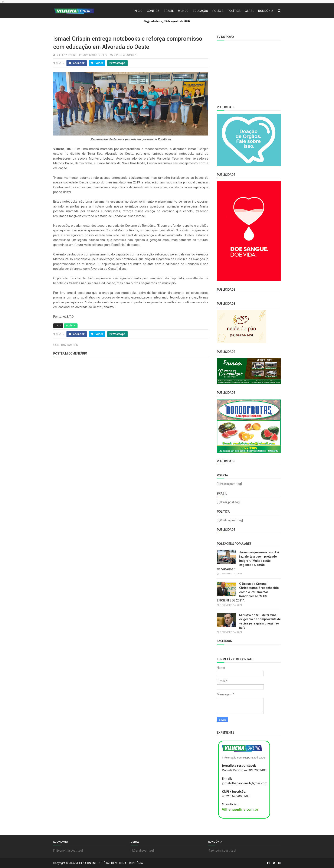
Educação (200, 11)
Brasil (169, 11)
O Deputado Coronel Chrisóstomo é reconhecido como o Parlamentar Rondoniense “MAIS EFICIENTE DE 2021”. (248, 592)
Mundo (183, 11)
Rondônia (266, 11)
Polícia (218, 11)
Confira (153, 11)
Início (138, 11)
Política (234, 11)
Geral (249, 11)
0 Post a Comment (126, 55)
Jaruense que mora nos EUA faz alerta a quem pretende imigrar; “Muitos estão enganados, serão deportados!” (248, 561)
